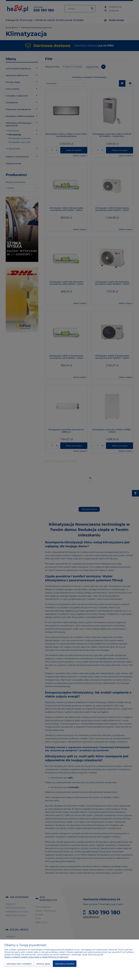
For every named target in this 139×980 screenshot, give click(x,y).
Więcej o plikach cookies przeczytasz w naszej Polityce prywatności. (37, 957)
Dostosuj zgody (43, 964)
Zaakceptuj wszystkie (65, 964)
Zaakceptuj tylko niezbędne (19, 964)
